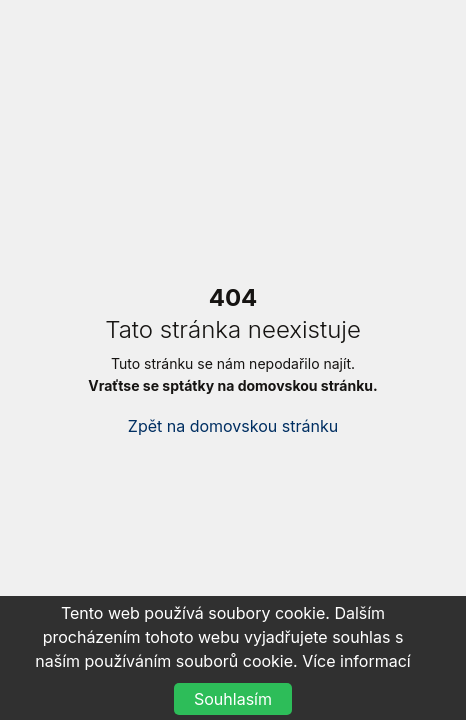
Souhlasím (233, 699)
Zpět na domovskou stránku (233, 426)
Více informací (356, 661)
